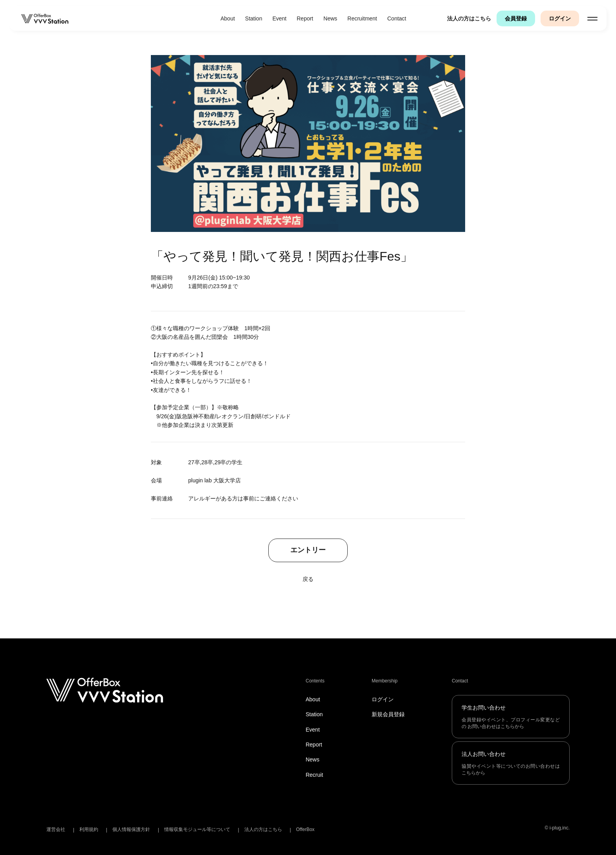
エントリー (308, 550)
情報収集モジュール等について (197, 829)
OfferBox (305, 829)
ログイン (560, 18)
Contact (397, 18)
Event (279, 18)
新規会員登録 (388, 714)
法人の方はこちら (469, 18)
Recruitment (362, 18)
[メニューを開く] (592, 18)
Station (254, 18)
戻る (308, 579)
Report (305, 18)
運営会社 (56, 829)
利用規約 (89, 829)
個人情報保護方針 (131, 829)
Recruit (314, 775)
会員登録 (516, 18)
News (330, 18)
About (228, 18)
